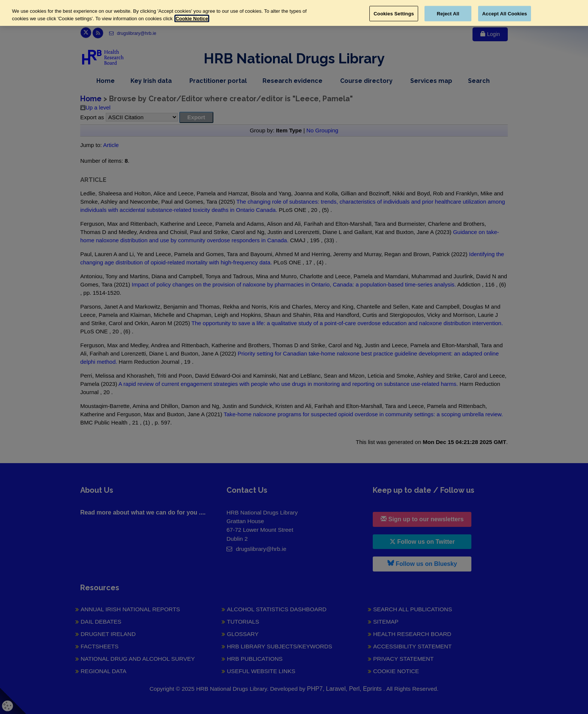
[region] (294, 13)
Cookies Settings (394, 13)
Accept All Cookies (505, 13)
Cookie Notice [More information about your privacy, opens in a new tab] (192, 19)
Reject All (448, 13)
